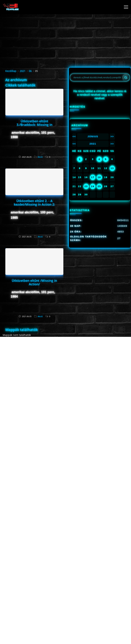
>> (112, 136)
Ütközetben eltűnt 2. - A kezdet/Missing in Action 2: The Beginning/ (34, 204)
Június (93, 136)
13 (112, 168)
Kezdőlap (11, 71)
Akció (40, 157)
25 (99, 186)
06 (30, 71)
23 (86, 186)
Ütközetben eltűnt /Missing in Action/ (34, 282)
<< (74, 136)
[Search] (126, 77)
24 (93, 186)
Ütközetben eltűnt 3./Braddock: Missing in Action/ (34, 125)
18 (99, 177)
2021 (23, 71)
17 (93, 177)
